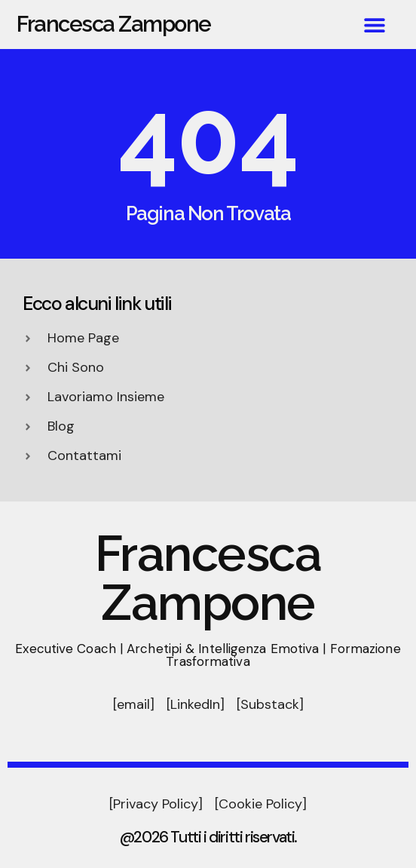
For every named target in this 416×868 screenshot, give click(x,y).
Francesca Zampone (114, 24)
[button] (374, 25)
